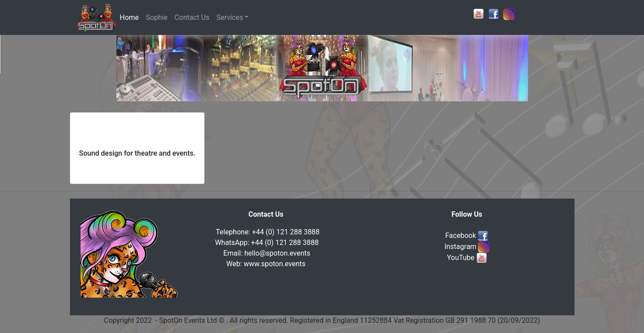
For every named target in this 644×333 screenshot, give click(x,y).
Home (131, 17)
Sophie (157, 17)
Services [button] (230, 17)
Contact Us (192, 17)
